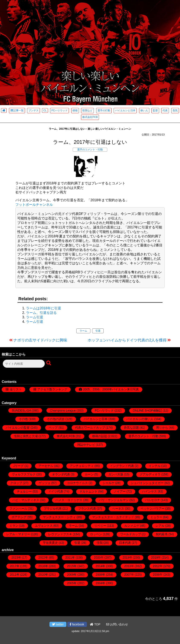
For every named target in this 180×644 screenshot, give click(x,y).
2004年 (100, 583)
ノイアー (120, 491)
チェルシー (24, 491)
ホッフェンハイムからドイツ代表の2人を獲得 (127, 340)
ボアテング (19, 517)
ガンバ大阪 (116, 474)
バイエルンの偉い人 (140, 419)
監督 (155, 110)
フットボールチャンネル (34, 205)
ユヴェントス (44, 526)
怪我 (100, 543)
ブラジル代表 (53, 509)
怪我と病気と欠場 (26, 436)
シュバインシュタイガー (147, 483)
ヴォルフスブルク (24, 474)
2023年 (16, 557)
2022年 (43, 557)
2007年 (129, 575)
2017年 (15, 566)
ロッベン (96, 534)
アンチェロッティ (82, 466)
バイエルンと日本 (125, 110)
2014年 (100, 566)
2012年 (158, 566)
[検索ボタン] (49, 363)
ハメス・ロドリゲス (69, 500)
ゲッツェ (45, 483)
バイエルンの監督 (18, 428)
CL (45, 110)
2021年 (70, 557)
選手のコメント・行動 (90, 150)
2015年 (72, 566)
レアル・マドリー (18, 534)
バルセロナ (152, 500)
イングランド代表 (122, 466)
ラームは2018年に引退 (44, 308)
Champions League (63, 410)
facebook (77, 624)
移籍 (75, 110)
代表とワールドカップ (90, 428)
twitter (58, 624)
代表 (165, 110)
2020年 (99, 557)
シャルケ (109, 483)
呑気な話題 (131, 428)
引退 (98, 331)
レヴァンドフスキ (60, 534)
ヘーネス (118, 509)
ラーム (83, 331)
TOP (95, 624)
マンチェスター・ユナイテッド (113, 517)
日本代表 (125, 543)
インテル (155, 466)
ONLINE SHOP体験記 (147, 410)
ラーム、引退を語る (41, 313)
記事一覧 (17, 110)
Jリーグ (18, 466)
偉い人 (144, 110)
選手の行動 (104, 110)
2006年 (158, 575)
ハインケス (150, 491)
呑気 (175, 110)
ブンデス (33, 110)
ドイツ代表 (56, 491)
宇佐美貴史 (50, 543)
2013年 (129, 566)
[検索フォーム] (24, 364)
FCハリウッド (60, 110)
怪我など (87, 110)
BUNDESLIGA (21, 410)
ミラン (14, 526)
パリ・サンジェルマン (114, 500)
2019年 (127, 557)
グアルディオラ (150, 474)
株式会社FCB (90, 117)
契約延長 (162, 534)
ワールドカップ (131, 534)
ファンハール (18, 509)
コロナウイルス (77, 483)
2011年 (15, 575)
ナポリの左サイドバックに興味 (40, 340)
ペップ (53, 428)
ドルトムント (89, 491)
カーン (89, 474)
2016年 (43, 566)
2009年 (72, 575)
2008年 (100, 575)
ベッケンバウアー (152, 509)
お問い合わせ (117, 624)
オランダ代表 (61, 474)
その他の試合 (56, 419)
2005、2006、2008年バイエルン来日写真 (111, 389)
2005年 (72, 583)
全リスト (16, 389)
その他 (23, 419)
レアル (160, 526)
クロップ (16, 483)
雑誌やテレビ (86, 445)
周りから (162, 428)
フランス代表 (87, 509)
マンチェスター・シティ (59, 517)
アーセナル (46, 466)
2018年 (156, 557)
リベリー (100, 526)
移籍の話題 (100, 436)
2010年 (43, 575)
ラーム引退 (35, 317)
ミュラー (156, 517)
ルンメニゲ (132, 526)
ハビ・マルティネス (26, 500)
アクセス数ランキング (52, 389)
